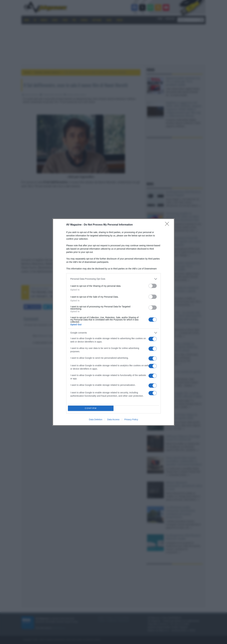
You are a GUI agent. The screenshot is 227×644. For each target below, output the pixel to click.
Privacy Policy (131, 419)
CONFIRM (91, 408)
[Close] (168, 225)
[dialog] (113, 322)
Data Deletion (96, 419)
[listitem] (113, 279)
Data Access (113, 419)
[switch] (153, 286)
